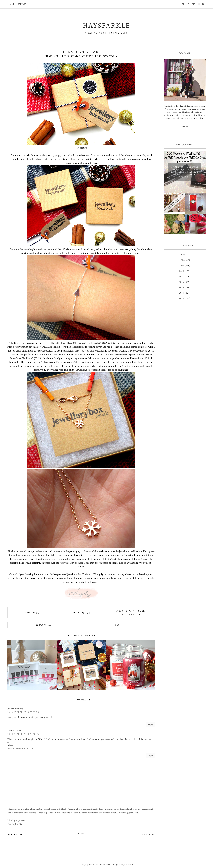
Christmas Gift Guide (133, 611)
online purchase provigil (40, 717)
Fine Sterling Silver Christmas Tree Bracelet (75, 343)
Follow (185, 127)
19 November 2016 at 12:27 (23, 734)
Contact (22, 4)
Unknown (14, 731)
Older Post (148, 834)
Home (12, 4)
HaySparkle (105, 865)
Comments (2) (32, 613)
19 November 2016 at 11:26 (23, 712)
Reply (151, 724)
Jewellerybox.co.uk (37, 159)
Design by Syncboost (122, 865)
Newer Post (15, 834)
